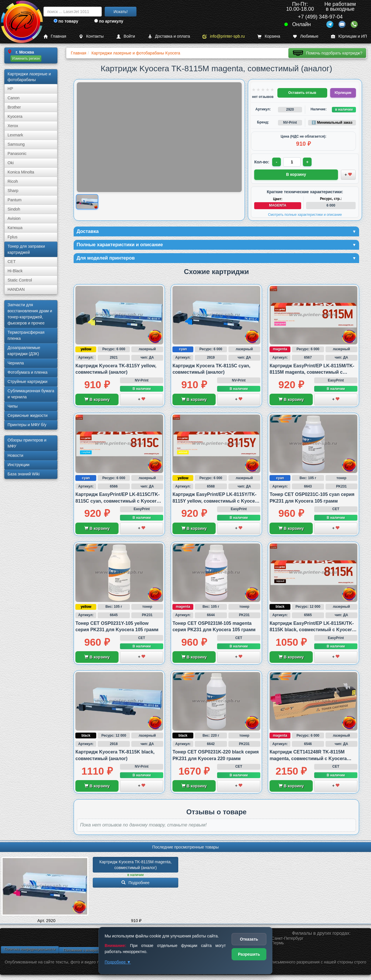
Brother (14, 107)
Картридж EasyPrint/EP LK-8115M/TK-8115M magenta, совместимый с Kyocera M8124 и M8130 (312, 373)
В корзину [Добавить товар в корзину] (296, 174)
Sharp (13, 191)
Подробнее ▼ (118, 962)
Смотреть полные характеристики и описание (305, 214)
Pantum (14, 200)
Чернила (16, 363)
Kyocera (15, 116)
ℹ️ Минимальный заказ (332, 123)
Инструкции (19, 465)
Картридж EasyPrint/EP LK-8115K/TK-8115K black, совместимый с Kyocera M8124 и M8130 (312, 631)
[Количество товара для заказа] (292, 162)
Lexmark (15, 135)
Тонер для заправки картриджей (26, 249)
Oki (11, 163)
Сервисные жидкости (28, 415)
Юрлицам (343, 93)
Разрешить (249, 954)
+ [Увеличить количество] (308, 162)
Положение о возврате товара (88, 951)
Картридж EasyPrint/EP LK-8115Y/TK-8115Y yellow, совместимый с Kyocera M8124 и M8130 (216, 502)
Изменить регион (26, 59)
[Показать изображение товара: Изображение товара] (87, 202)
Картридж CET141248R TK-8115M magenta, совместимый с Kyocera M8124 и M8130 (308, 760)
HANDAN (16, 289)
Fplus (12, 237)
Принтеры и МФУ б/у (27, 425)
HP (10, 89)
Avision (14, 218)
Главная (55, 36)
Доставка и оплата (169, 36)
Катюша (15, 228)
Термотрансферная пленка (26, 335)
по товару (66, 21)
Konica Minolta (21, 172)
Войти (126, 36)
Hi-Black (15, 271)
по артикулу (109, 21)
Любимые (305, 36)
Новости (15, 455)
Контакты (91, 36)
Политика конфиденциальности (30, 950)
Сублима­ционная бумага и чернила (31, 394)
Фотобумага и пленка (28, 372)
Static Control (20, 280)
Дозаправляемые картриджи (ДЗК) (24, 351)
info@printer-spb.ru (224, 36)
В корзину (97, 401)
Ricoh (13, 181)
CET (12, 262)
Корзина (269, 36)
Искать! (121, 12)
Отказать (249, 939)
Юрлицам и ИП (349, 36)
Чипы (13, 406)
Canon (13, 98)
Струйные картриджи (28, 382)
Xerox (13, 126)
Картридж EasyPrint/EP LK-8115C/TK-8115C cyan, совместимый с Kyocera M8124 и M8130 (117, 502)
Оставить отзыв (302, 93)
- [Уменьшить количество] (277, 162)
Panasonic (17, 154)
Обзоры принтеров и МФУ (27, 443)
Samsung (16, 144)
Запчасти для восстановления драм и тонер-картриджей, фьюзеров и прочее (30, 314)
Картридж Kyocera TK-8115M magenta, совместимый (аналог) (136, 866)
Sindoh (14, 209)
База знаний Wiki (24, 474)
